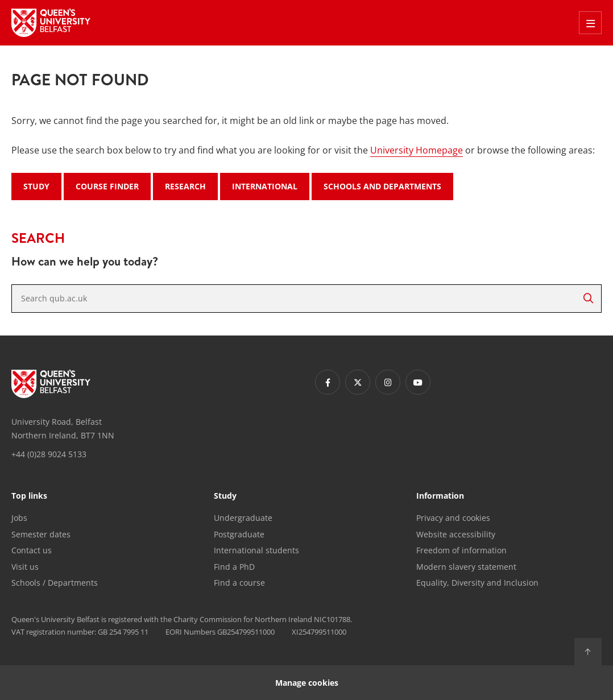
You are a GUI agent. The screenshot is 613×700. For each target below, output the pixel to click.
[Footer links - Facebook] (328, 382)
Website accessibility (456, 534)
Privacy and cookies (453, 518)
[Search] (588, 299)
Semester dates (41, 534)
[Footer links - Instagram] (388, 382)
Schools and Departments (382, 186)
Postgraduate (239, 534)
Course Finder (107, 186)
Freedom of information (461, 550)
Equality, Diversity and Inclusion (477, 583)
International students (256, 550)
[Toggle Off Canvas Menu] (590, 23)
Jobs (19, 518)
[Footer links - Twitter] (358, 382)
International (265, 186)
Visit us (25, 567)
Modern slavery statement (466, 567)
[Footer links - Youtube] (418, 382)
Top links (29, 496)
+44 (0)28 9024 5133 (49, 454)
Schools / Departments (55, 583)
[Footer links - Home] (51, 384)
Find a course (239, 583)
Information (440, 496)
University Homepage (417, 150)
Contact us (32, 550)
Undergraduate (243, 518)
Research (185, 186)
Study (36, 186)
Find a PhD (234, 567)
